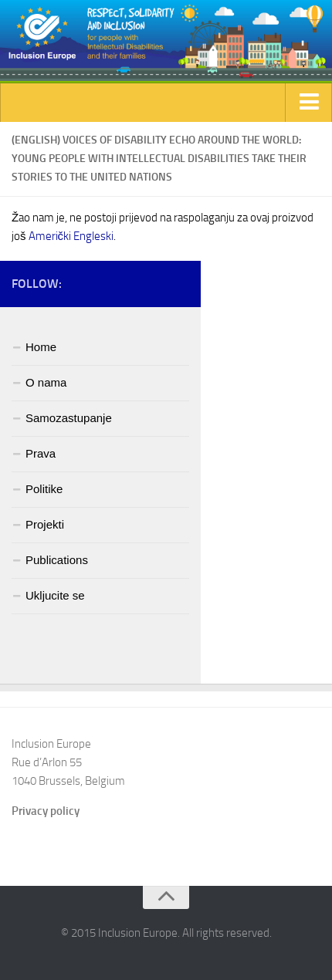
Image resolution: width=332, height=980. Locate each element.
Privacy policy (46, 811)
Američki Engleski (71, 236)
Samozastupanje (69, 418)
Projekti (45, 524)
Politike (44, 489)
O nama (46, 382)
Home (41, 347)
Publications (57, 560)
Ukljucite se (55, 595)
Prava (41, 453)
